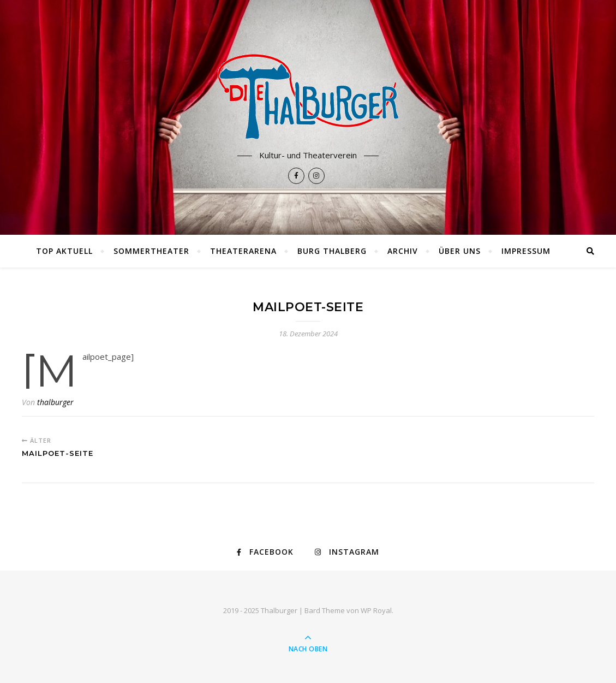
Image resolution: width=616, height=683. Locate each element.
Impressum (526, 251)
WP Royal (376, 610)
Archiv (403, 251)
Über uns (460, 251)
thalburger (55, 402)
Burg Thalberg (332, 251)
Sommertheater (151, 251)
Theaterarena (243, 251)
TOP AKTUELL (64, 251)
